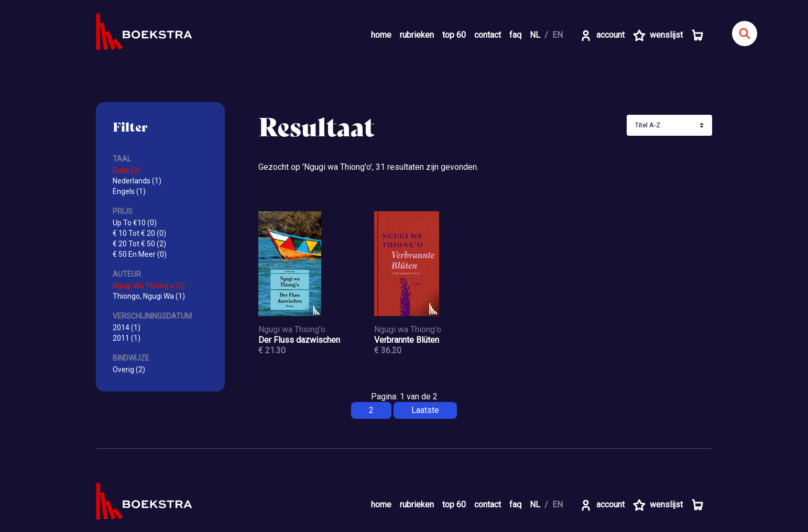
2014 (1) (127, 328)
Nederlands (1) (137, 181)
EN (558, 35)
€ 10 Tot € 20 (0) (139, 233)
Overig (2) (129, 370)
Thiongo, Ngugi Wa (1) (149, 296)
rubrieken (417, 35)
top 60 (454, 35)
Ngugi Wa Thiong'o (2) (149, 286)
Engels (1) (129, 191)
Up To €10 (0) (135, 223)
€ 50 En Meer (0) (140, 254)
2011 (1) (127, 338)
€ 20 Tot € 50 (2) (139, 244)
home (381, 35)
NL (535, 35)
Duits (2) (127, 170)
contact (488, 35)
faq (515, 35)
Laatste (425, 410)
